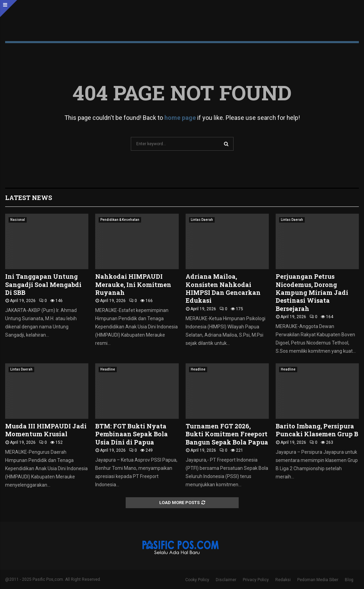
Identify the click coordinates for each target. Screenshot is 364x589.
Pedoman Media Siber (318, 580)
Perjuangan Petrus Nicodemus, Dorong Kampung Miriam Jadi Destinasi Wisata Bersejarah (312, 292)
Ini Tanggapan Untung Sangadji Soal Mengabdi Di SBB (43, 284)
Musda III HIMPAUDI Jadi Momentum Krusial (46, 430)
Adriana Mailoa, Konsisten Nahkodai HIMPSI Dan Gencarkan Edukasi (223, 288)
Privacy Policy (256, 580)
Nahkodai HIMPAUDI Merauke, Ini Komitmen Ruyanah (133, 284)
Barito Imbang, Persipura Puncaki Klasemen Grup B (317, 430)
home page (180, 118)
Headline (108, 369)
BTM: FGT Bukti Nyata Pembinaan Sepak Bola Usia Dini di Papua (131, 434)
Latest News (29, 198)
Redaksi (283, 580)
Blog (349, 580)
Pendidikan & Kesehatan (120, 220)
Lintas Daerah (202, 220)
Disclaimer (226, 580)
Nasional (18, 220)
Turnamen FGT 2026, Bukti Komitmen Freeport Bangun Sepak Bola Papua (227, 434)
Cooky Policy (197, 580)
